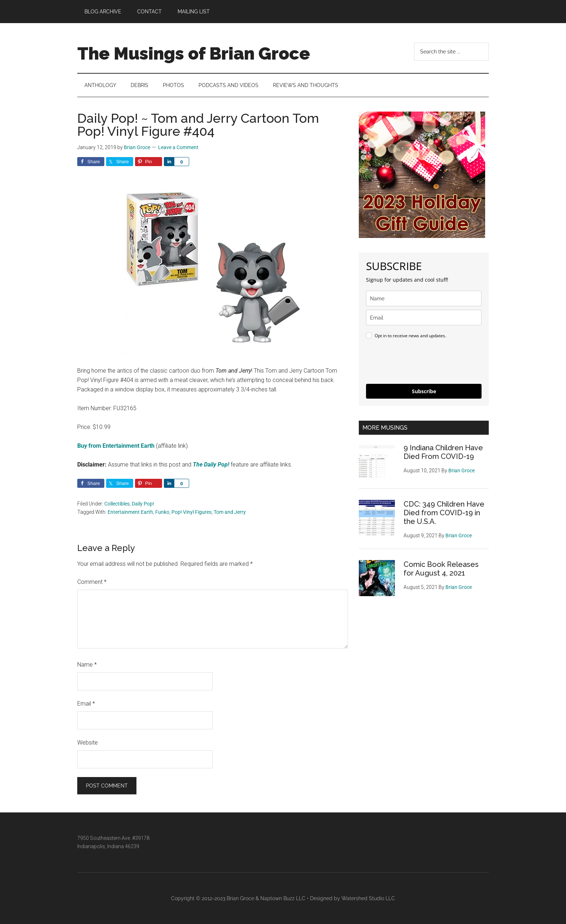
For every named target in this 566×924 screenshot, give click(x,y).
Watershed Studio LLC (368, 898)
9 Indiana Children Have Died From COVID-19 (443, 452)
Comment (92, 582)
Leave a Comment (178, 147)
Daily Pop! (143, 504)
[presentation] (421, 363)
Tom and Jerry (230, 512)
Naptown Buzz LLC (283, 898)
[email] (424, 318)
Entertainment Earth (130, 512)
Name (87, 665)
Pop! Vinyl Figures (191, 512)
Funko (162, 512)
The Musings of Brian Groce (194, 53)
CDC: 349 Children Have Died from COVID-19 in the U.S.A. (444, 513)
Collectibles (117, 504)
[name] (424, 298)
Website (88, 743)
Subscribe (424, 391)
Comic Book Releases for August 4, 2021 (441, 569)
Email (86, 704)
